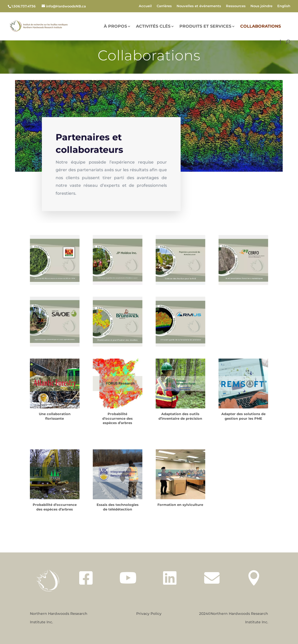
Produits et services (205, 27)
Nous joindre (261, 6)
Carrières (164, 6)
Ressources (236, 6)
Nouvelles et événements (199, 6)
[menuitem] (284, 7)
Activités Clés (153, 27)
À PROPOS (115, 27)
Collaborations (261, 27)
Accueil (145, 6)
